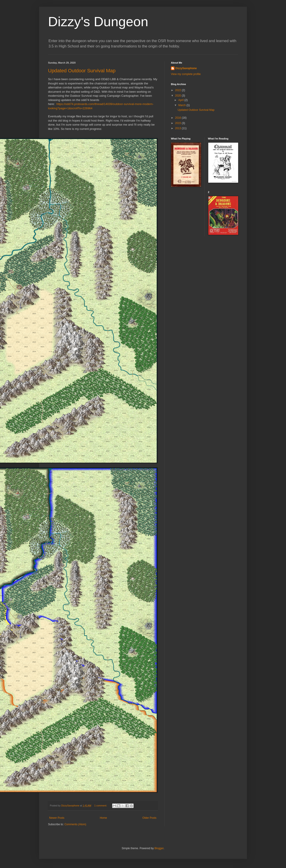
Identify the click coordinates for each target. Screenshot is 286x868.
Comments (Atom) (75, 824)
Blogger (159, 848)
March (182, 105)
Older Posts (149, 818)
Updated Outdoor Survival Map (82, 71)
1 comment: (101, 806)
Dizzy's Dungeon (98, 22)
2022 (179, 90)
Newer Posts (57, 818)
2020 (179, 96)
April (181, 100)
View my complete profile (186, 74)
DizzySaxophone (186, 68)
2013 (179, 128)
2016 (179, 118)
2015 (179, 123)
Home (103, 818)
